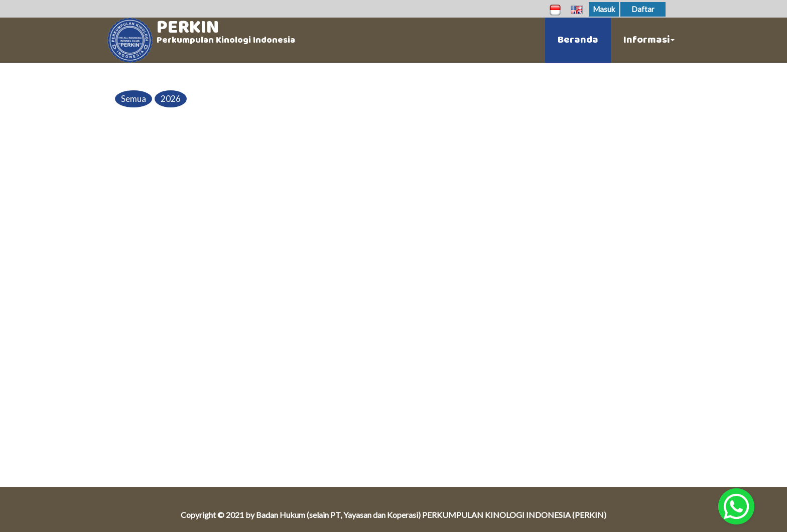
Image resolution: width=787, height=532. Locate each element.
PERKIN (188, 27)
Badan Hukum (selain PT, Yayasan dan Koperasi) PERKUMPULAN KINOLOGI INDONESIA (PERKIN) (431, 515)
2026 (171, 99)
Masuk (604, 9)
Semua (134, 99)
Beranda (578, 40)
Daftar (643, 9)
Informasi (649, 40)
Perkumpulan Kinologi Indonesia (226, 40)
